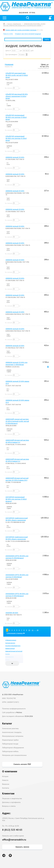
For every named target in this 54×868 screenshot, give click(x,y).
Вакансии (6, 784)
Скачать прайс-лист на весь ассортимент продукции (21, 30)
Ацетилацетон (9, 657)
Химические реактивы (10, 728)
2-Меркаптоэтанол (11, 640)
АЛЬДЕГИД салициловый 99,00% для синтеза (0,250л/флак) (16, 138)
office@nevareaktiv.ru (14, 840)
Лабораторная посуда (10, 744)
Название (9, 64)
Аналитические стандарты (12, 732)
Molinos (19, 712)
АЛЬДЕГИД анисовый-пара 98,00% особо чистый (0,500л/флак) (17, 75)
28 (38, 630)
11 (33, 630)
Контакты (6, 788)
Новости (5, 780)
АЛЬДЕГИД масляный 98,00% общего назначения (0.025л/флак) (17, 96)
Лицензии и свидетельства (12, 798)
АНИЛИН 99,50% (12, 613)
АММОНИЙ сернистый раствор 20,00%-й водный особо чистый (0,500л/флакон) (17, 421)
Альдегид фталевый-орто (13, 646)
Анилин (8, 654)
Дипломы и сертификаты (11, 802)
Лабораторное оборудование (13, 748)
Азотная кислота (10, 643)
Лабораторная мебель (10, 751)
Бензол (7, 660)
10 (29, 630)
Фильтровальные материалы (13, 736)
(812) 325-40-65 (23, 13)
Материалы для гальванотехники (14, 755)
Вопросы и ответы (9, 806)
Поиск (28, 18)
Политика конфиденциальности (14, 709)
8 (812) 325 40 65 (12, 830)
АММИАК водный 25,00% (15, 157)
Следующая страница (15, 633)
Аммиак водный (10, 649)
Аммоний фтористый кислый (14, 651)
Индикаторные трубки (10, 740)
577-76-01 (32, 13)
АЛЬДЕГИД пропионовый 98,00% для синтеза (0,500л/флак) (16, 117)
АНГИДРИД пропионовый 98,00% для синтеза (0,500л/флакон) (16, 499)
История (5, 776)
